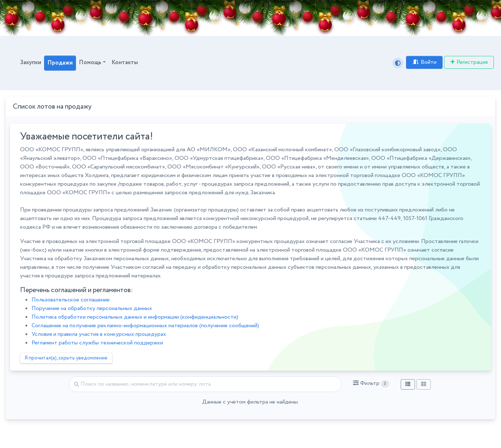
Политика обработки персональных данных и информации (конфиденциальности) (135, 317)
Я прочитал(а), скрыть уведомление (66, 358)
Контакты (125, 63)
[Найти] (205, 384)
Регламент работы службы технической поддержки (97, 343)
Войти (424, 62)
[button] (371, 383)
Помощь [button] (90, 63)
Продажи (60, 63)
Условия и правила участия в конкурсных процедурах (99, 334)
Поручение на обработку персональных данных (92, 308)
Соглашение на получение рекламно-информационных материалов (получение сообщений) (145, 326)
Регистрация (469, 62)
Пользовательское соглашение (71, 300)
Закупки (31, 63)
